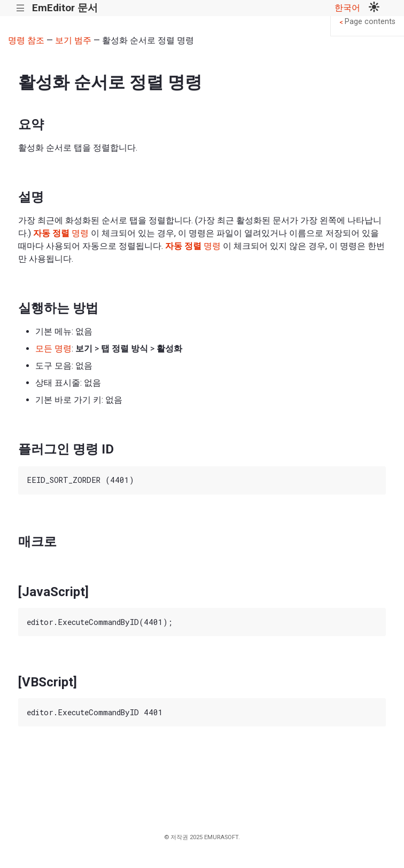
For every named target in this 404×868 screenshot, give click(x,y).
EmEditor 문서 (65, 8)
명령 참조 (26, 40)
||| (21, 8)
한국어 (347, 8)
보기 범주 (73, 40)
